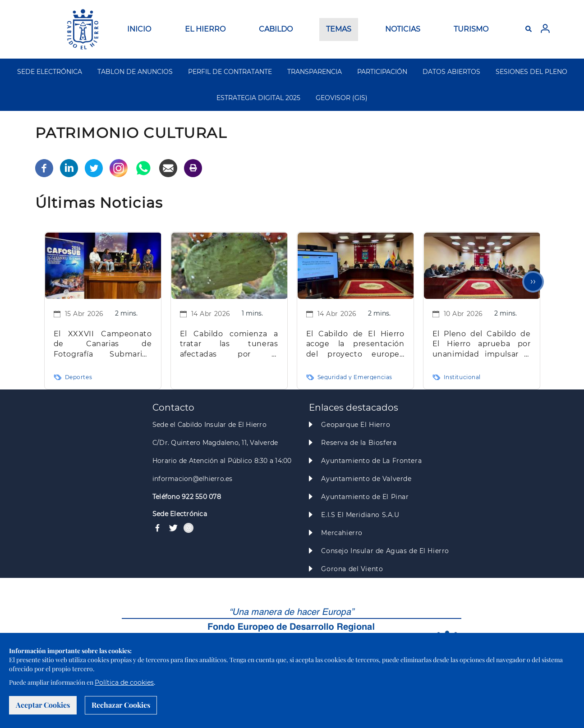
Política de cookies (124, 682)
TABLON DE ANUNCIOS (135, 72)
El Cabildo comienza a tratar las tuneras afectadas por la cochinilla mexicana (229, 345)
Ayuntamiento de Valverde (366, 479)
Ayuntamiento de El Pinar (365, 497)
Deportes (79, 377)
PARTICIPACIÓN (382, 72)
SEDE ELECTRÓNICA (50, 72)
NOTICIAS (403, 29)
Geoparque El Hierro (356, 425)
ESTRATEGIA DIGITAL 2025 (258, 98)
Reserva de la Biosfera (359, 443)
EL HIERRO (205, 29)
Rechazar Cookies (121, 705)
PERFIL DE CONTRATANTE (230, 72)
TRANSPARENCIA (315, 72)
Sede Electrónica (180, 514)
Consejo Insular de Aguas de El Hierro (385, 551)
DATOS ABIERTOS (451, 72)
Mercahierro (342, 533)
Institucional (462, 377)
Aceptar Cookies (43, 705)
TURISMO (471, 29)
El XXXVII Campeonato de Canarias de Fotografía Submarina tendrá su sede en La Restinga (103, 345)
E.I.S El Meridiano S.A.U (360, 515)
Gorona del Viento (352, 569)
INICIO (139, 29)
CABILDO (276, 29)
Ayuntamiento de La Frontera (371, 461)
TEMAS (339, 29)
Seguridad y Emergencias (355, 377)
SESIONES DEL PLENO (531, 72)
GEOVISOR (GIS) (342, 98)
